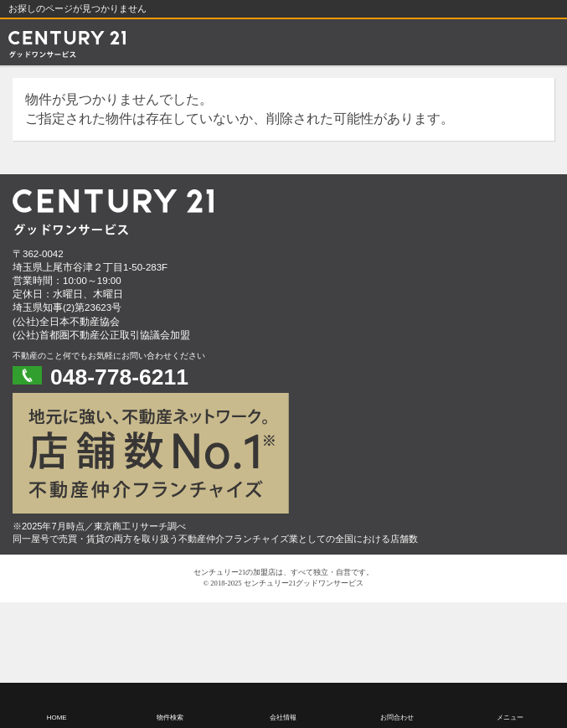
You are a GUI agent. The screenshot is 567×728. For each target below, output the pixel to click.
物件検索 (170, 718)
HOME (57, 718)
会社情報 (283, 718)
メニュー (510, 718)
